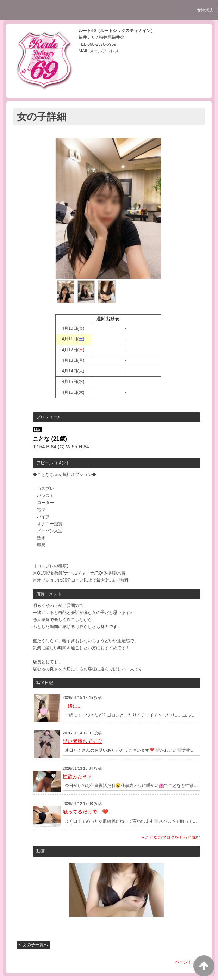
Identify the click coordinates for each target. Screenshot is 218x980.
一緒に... (72, 706)
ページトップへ (190, 962)
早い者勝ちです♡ (82, 741)
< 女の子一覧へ (33, 945)
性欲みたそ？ (77, 776)
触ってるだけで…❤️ (85, 812)
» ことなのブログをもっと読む (171, 837)
